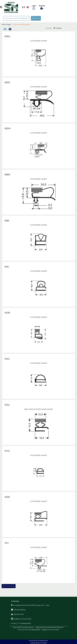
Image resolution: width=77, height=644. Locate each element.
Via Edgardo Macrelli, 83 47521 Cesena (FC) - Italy (31, 605)
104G (7, 451)
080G (7, 36)
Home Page (6, 24)
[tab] (6, 29)
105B (7, 497)
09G (7, 267)
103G (7, 405)
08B (7, 221)
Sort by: (49, 28)
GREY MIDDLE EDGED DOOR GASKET (38, 409)
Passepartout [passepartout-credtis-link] (43, 641)
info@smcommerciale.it (22, 619)
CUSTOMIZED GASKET (39, 41)
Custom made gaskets (21, 24)
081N (7, 82)
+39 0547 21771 (18, 614)
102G (7, 359)
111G (7, 543)
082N (7, 128)
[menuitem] (28, 7)
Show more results (9, 586)
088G (7, 174)
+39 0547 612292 (19, 610)
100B (7, 313)
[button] (36, 18)
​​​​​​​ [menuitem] (23, 7)
